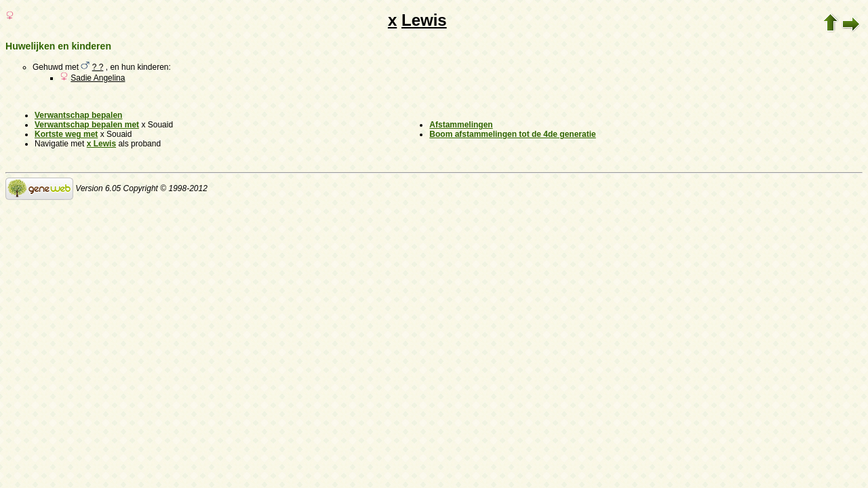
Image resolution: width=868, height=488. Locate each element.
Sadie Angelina (98, 78)
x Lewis (101, 144)
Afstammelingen (461, 125)
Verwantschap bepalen (78, 115)
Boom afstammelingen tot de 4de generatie (512, 134)
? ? (98, 67)
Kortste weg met (66, 134)
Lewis (424, 20)
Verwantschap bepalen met (87, 125)
